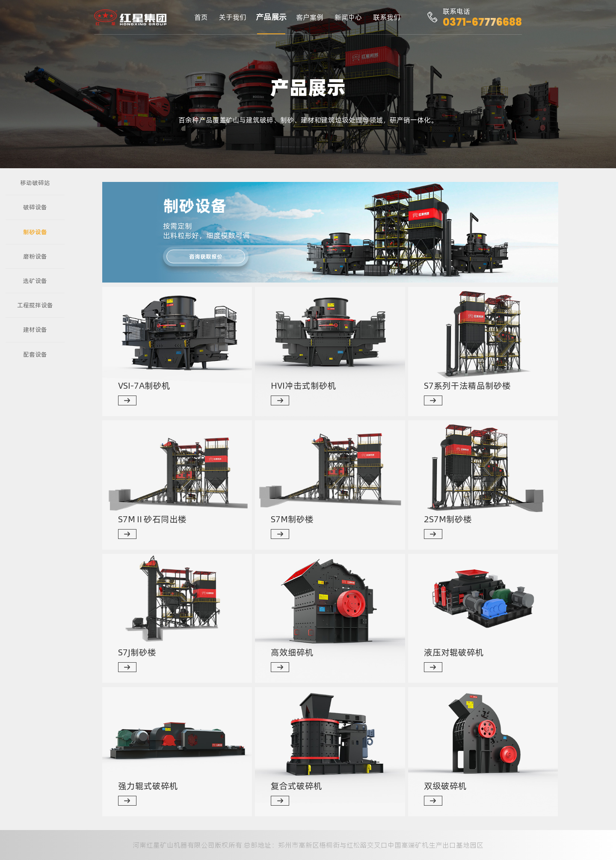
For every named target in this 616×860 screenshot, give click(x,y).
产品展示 (271, 17)
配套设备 (35, 354)
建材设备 (35, 330)
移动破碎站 (35, 183)
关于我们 (233, 17)
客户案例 (310, 17)
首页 (201, 17)
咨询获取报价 (206, 256)
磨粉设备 (35, 256)
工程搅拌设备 (35, 305)
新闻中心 (348, 17)
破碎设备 (35, 207)
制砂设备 (35, 232)
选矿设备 (35, 281)
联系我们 (387, 17)
